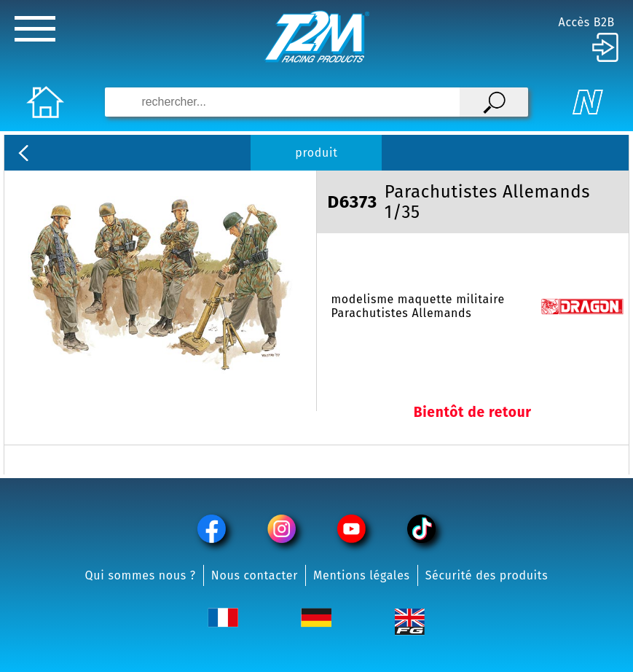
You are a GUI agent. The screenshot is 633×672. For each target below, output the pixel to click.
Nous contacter (255, 575)
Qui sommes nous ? (141, 575)
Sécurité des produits (487, 575)
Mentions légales (362, 575)
